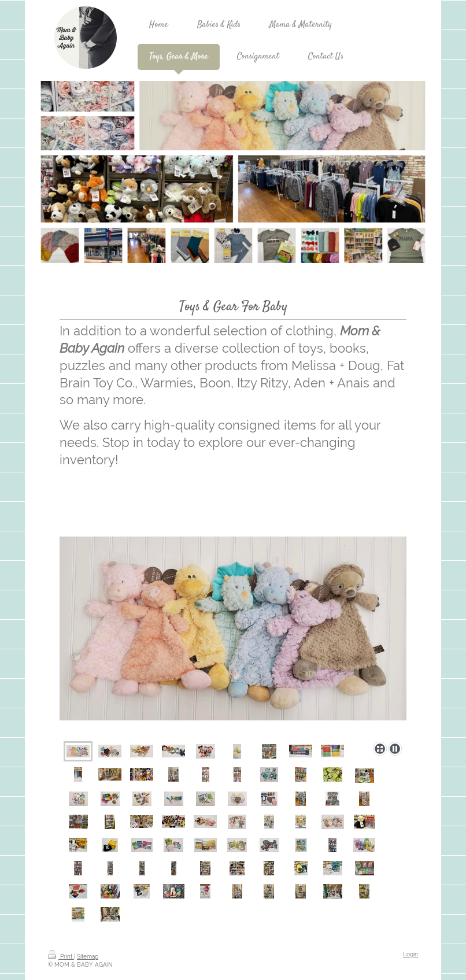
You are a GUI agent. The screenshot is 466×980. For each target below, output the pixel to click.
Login (410, 954)
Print (61, 957)
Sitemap (88, 957)
